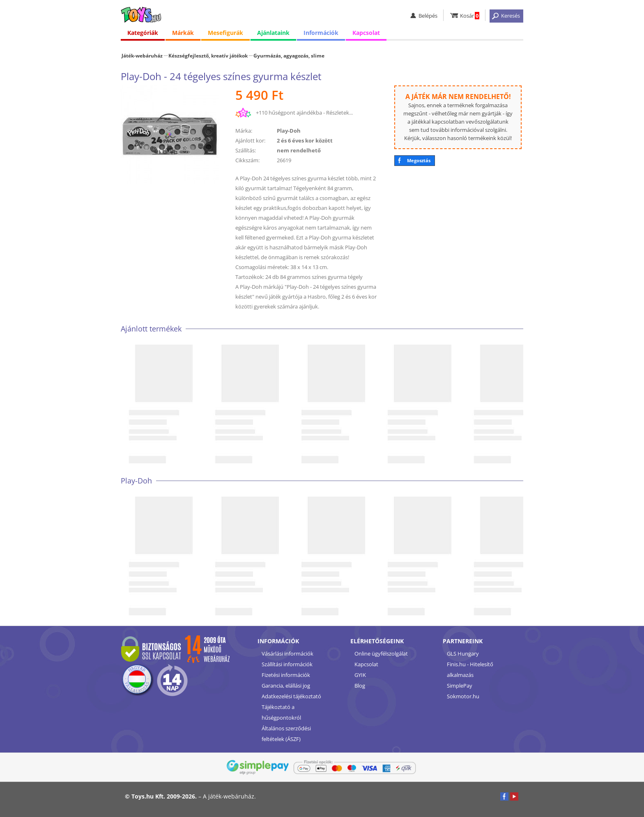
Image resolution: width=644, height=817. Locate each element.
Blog (360, 686)
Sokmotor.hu (463, 696)
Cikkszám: (247, 160)
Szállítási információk (287, 664)
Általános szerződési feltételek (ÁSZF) (286, 734)
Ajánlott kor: (250, 140)
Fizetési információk (286, 675)
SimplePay (460, 686)
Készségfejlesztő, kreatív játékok (208, 55)
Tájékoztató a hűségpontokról (281, 712)
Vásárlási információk (287, 654)
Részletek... (339, 113)
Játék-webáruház (142, 55)
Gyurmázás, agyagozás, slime (289, 55)
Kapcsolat (366, 33)
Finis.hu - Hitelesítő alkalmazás (470, 670)
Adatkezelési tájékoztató (291, 696)
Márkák (183, 33)
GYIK (360, 675)
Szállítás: (246, 150)
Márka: (244, 131)
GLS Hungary (463, 654)
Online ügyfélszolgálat (381, 654)
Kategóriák (143, 33)
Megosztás (419, 160)
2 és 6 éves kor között (305, 140)
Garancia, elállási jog (286, 686)
